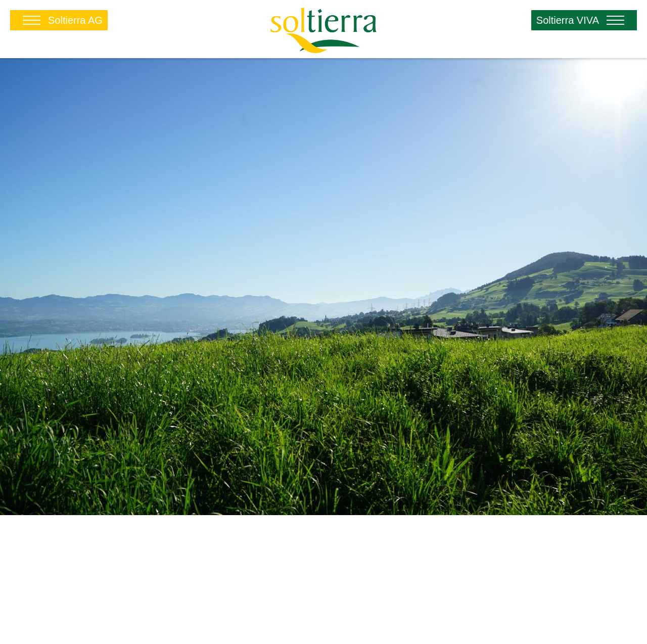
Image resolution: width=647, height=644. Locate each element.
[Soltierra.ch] (323, 29)
